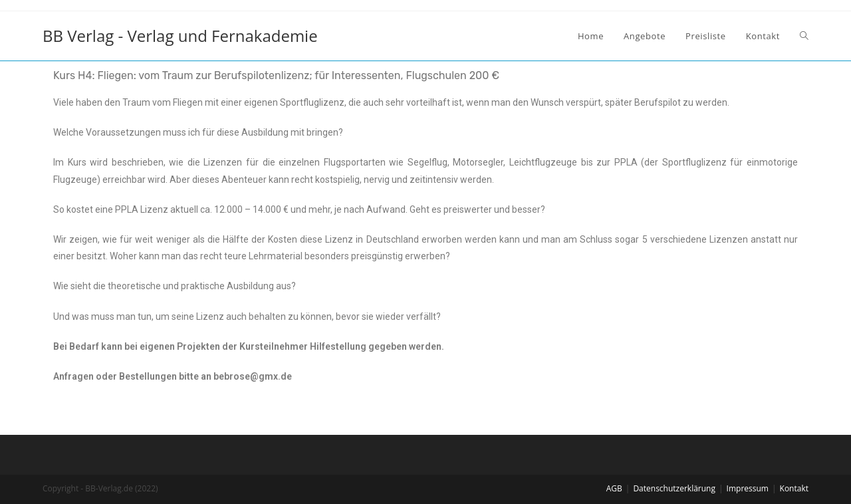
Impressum (748, 488)
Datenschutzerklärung (674, 488)
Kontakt (794, 488)
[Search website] (804, 36)
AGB (614, 488)
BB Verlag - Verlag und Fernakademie (180, 36)
